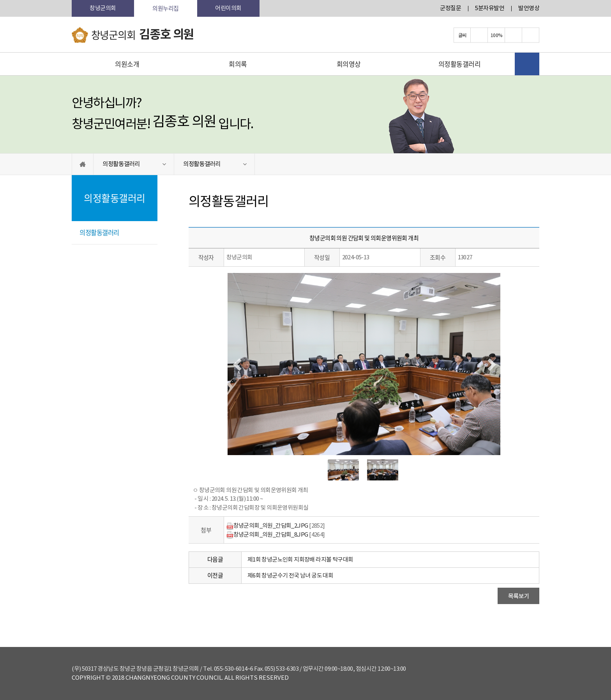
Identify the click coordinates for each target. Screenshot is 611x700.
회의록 (238, 64)
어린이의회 (228, 8)
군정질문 (450, 8)
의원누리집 (166, 8)
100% (496, 35)
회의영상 (349, 64)
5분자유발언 (490, 8)
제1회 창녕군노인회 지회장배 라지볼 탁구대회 (300, 560)
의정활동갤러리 (460, 64)
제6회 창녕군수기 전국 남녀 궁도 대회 (290, 576)
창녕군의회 (103, 8)
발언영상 (529, 8)
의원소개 (127, 64)
